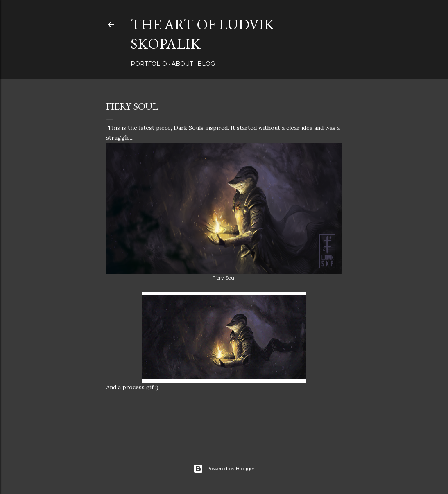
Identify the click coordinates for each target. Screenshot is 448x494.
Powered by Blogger (224, 469)
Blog (206, 64)
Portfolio (149, 64)
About (182, 64)
